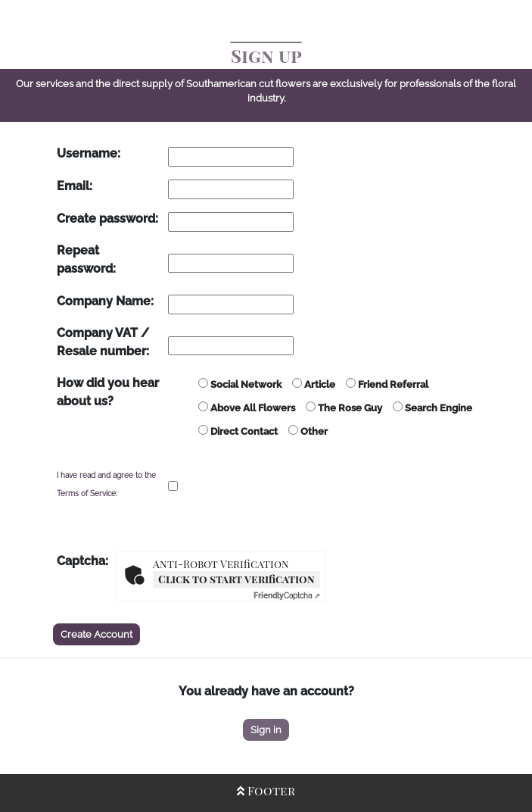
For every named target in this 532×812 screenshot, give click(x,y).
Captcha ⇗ (287, 596)
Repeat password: (86, 259)
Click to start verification (236, 579)
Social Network (240, 384)
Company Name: (105, 301)
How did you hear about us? (108, 392)
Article (314, 384)
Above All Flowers (247, 408)
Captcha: (82, 561)
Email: (75, 186)
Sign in (266, 730)
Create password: (107, 219)
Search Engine (432, 408)
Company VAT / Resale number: (103, 342)
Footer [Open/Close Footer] (266, 790)
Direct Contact (238, 431)
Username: (89, 153)
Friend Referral (387, 384)
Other (308, 431)
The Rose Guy (344, 408)
